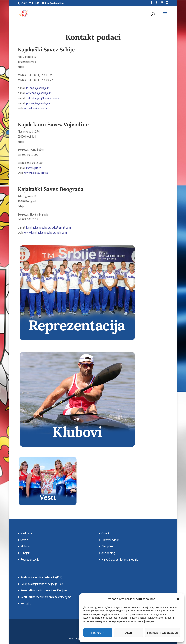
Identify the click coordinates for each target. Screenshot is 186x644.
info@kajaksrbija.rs (38, 88)
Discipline (107, 546)
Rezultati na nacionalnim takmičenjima (44, 590)
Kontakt (26, 603)
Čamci (105, 533)
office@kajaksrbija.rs (39, 93)
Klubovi (25, 546)
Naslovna (26, 533)
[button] (178, 599)
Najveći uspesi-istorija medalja (120, 559)
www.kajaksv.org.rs (36, 173)
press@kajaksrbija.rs (39, 103)
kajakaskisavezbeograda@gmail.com (49, 228)
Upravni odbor (110, 540)
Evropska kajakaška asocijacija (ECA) (42, 584)
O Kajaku (26, 553)
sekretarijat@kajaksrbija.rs (43, 98)
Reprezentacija (30, 559)
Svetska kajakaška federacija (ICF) (41, 577)
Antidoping (108, 553)
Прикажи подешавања (163, 633)
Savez (24, 540)
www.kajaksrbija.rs (36, 108)
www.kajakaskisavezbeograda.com (46, 232)
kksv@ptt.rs (34, 168)
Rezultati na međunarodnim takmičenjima (46, 597)
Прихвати (98, 633)
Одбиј (129, 633)
